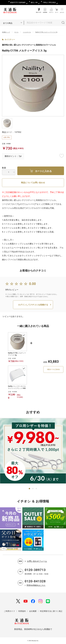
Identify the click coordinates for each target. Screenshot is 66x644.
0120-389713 (35, 570)
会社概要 (33, 611)
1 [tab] (30, 489)
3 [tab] (36, 489)
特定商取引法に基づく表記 (51, 611)
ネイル (16, 32)
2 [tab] (33, 489)
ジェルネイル (27, 32)
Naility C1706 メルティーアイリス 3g (46, 32)
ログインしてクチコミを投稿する (33, 305)
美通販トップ (6, 32)
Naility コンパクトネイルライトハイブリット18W (17, 387)
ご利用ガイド (9, 611)
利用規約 (22, 611)
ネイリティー (10, 40)
